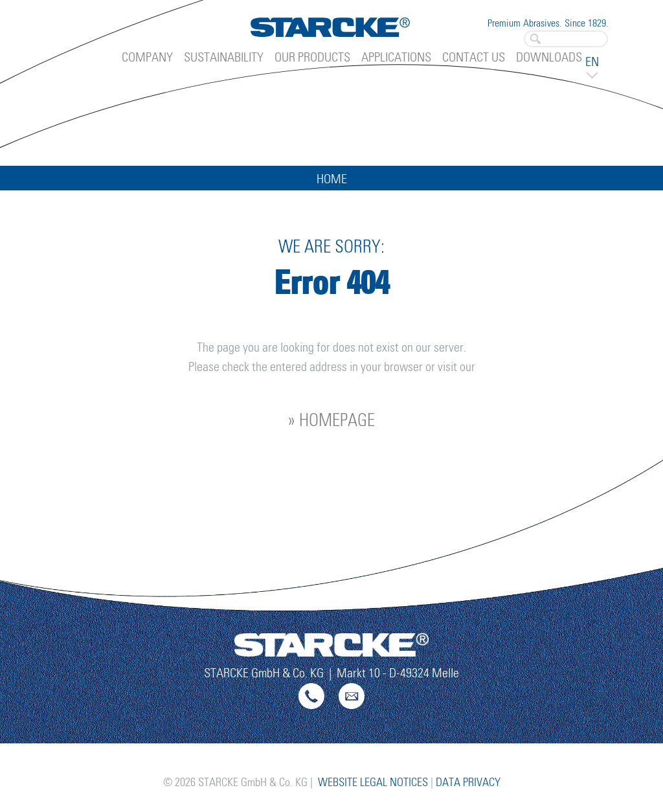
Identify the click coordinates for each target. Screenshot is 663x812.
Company (147, 58)
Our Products (312, 58)
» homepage (331, 421)
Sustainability (224, 58)
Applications (396, 58)
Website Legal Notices (373, 783)
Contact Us (474, 58)
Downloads (549, 58)
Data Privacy (468, 783)
